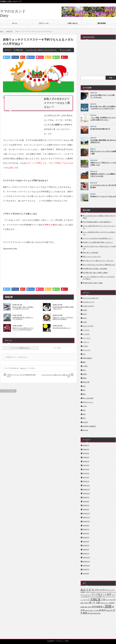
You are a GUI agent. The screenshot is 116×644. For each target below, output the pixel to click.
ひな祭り (85, 346)
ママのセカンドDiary (62, 641)
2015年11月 (86, 517)
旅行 (84, 390)
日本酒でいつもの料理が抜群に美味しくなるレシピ (98, 242)
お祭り (85, 318)
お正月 (85, 314)
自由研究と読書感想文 (89, 426)
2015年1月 (86, 554)
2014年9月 (86, 569)
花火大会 (85, 430)
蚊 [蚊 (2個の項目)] (100, 610)
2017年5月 (86, 465)
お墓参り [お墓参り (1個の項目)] (83, 592)
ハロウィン (86, 342)
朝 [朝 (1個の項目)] (104, 607)
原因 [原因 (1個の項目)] (82, 603)
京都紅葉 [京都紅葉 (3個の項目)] (95, 599)
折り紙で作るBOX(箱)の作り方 (100, 129)
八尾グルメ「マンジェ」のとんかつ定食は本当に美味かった (21, 375)
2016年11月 (86, 489)
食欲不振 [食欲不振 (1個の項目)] (96, 613)
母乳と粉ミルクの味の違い (91, 253)
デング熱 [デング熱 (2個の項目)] (96, 594)
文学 (84, 386)
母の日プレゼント (88, 402)
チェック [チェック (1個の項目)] (89, 595)
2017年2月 (86, 477)
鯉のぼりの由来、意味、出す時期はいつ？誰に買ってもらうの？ (23, 308)
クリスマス (86, 330)
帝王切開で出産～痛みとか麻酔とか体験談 (95, 273)
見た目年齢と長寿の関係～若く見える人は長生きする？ (103, 141)
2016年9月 (86, 497)
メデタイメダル (33, 50)
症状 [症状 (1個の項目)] (86, 610)
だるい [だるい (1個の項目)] (88, 592)
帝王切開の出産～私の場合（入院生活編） (95, 269)
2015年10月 (86, 521)
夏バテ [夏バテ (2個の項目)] (92, 603)
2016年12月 (86, 485)
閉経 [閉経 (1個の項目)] (92, 613)
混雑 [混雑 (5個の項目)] (108, 606)
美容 (84, 414)
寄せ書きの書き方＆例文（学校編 (93, 283)
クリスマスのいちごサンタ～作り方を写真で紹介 (103, 186)
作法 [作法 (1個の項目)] (111, 600)
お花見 (85, 322)
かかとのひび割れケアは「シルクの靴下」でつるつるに (102, 96)
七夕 (84, 354)
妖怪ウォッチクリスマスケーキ (47, 50)
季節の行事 (9, 31)
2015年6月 (86, 533)
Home (2, 31)
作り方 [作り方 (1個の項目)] (108, 600)
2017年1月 (86, 481)
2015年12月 (86, 513)
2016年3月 (86, 505)
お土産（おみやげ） (89, 306)
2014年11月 (86, 561)
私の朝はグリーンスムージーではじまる (103, 196)
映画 (84, 394)
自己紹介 (85, 422)
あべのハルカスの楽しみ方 (91, 298)
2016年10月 (86, 493)
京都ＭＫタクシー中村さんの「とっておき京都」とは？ (103, 164)
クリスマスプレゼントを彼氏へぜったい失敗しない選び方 (56, 376)
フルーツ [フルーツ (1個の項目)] (105, 597)
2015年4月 (86, 542)
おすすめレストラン (89, 302)
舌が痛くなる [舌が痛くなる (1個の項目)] (92, 610)
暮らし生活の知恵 (88, 398)
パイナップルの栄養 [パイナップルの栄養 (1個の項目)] (96, 597)
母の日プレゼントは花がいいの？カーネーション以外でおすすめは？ (23, 329)
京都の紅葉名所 (87, 358)
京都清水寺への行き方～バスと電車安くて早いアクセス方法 (103, 175)
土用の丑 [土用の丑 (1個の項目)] (86, 603)
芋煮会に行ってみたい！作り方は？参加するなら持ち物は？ (63, 318)
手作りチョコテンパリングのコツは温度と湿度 (103, 152)
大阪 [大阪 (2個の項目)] (98, 603)
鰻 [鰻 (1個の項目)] (100, 613)
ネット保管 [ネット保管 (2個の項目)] (106, 594)
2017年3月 (86, 473)
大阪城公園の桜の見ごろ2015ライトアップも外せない (23, 318)
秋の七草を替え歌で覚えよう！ (62, 328)
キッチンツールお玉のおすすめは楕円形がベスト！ (98, 238)
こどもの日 (86, 334)
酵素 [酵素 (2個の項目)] (85, 613)
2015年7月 (86, 529)
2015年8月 (86, 525)
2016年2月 (86, 509)
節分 (84, 410)
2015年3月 (86, 545)
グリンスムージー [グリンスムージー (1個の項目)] (104, 592)
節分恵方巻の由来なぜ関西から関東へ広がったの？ (63, 308)
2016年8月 (86, 501)
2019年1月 (86, 445)
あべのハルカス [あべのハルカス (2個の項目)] (99, 590)
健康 (84, 362)
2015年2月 (86, 549)
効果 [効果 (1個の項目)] (114, 600)
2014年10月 (86, 566)
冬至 (84, 370)
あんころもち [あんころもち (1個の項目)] (111, 590)
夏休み (85, 378)
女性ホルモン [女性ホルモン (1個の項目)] (104, 603)
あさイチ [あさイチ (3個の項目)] (86, 589)
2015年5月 (86, 537)
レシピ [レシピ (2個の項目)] (87, 600)
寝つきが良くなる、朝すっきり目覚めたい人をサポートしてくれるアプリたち (103, 108)
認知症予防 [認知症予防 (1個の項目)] (110, 610)
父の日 (85, 406)
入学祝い (85, 366)
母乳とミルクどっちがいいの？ (92, 257)
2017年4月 (86, 469)
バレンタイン (87, 338)
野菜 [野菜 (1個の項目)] (89, 613)
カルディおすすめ (88, 326)
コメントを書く (67, 50)
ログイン (23, 368)
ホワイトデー (87, 350)
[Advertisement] (23, 115)
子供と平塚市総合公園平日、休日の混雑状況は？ (97, 222)
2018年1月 (86, 461)
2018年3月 (86, 453)
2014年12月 (86, 557)
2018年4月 (86, 449)
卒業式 (85, 374)
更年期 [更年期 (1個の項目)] (90, 607)
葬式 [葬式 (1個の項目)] (98, 610)
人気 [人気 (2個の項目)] (103, 600)
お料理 (85, 310)
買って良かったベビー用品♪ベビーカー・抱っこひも (98, 261)
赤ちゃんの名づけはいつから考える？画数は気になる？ (99, 265)
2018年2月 (86, 457)
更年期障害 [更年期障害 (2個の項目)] (97, 607)
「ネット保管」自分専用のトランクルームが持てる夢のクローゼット (103, 119)
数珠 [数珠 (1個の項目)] (86, 607)
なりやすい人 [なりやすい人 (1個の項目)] (94, 592)
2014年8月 (86, 574)
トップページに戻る (8, 391)
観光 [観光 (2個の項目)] (104, 610)
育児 (84, 418)
